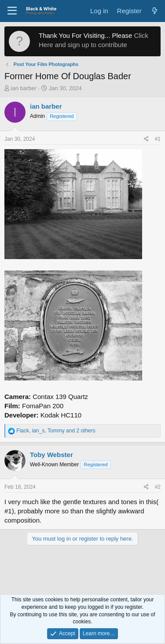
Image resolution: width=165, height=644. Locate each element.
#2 (158, 487)
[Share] (146, 139)
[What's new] (155, 11)
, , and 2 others (56, 431)
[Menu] (12, 11)
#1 (158, 139)
